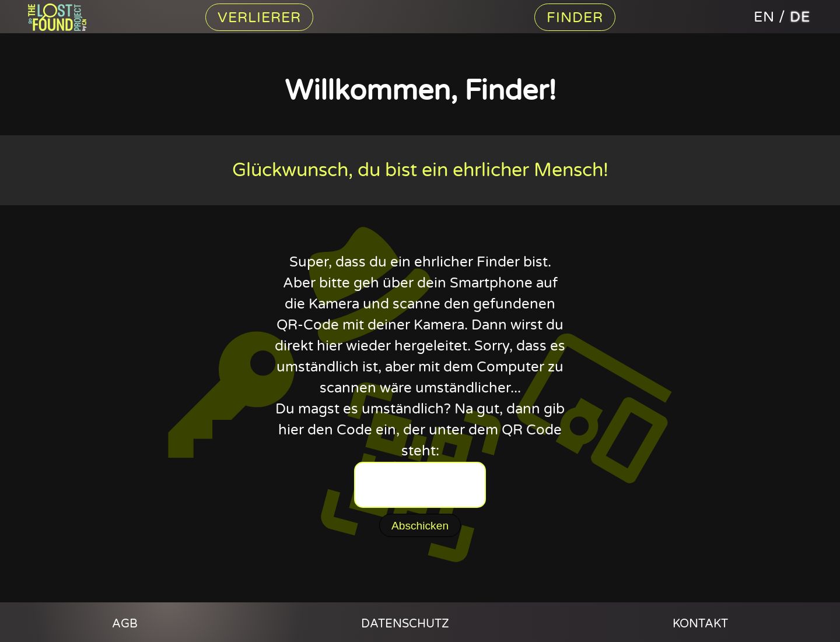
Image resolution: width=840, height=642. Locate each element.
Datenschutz (405, 624)
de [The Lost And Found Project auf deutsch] (800, 17)
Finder (575, 18)
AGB (125, 624)
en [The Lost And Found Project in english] (764, 17)
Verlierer (259, 18)
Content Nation (63, 17)
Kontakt (700, 624)
